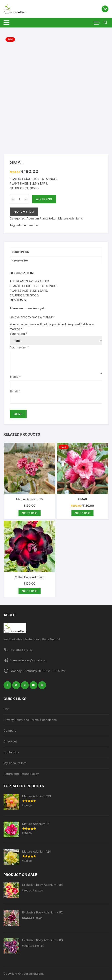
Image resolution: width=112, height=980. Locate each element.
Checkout (10, 741)
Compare (10, 731)
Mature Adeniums (71, 218)
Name (15, 377)
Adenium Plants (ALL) (42, 218)
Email (15, 391)
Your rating (18, 334)
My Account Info (15, 763)
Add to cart (44, 199)
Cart (6, 709)
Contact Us (11, 752)
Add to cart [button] (30, 513)
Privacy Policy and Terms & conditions (30, 720)
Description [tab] (20, 252)
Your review (20, 347)
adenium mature (28, 225)
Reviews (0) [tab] (20, 261)
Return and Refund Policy (21, 774)
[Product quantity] (19, 199)
